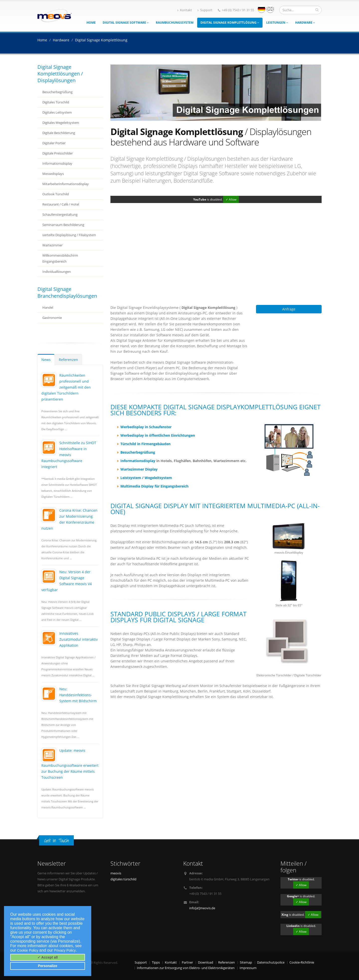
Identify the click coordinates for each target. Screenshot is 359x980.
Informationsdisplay (57, 164)
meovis (116, 873)
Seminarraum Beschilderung (63, 225)
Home (91, 23)
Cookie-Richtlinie (302, 962)
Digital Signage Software (126, 23)
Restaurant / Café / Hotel (61, 204)
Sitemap (246, 962)
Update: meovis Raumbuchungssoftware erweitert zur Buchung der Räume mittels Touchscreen (70, 764)
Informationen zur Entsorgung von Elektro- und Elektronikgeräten (186, 968)
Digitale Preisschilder (58, 153)
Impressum (248, 968)
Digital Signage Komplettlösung (230, 23)
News (46, 360)
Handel (48, 308)
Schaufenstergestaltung (60, 215)
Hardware (305, 23)
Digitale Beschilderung (59, 133)
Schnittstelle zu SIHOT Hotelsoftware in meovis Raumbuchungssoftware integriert (69, 455)
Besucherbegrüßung (57, 92)
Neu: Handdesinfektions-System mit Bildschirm (78, 695)
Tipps (156, 962)
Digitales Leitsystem (57, 112)
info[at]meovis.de (202, 908)
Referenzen (68, 360)
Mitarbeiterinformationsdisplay (66, 184)
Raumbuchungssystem (175, 23)
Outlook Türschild (56, 194)
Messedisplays (53, 174)
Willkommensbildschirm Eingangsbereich (60, 258)
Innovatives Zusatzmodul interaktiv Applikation (79, 639)
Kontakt (185, 10)
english (270, 9)
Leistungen (277, 23)
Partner (187, 962)
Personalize (48, 966)
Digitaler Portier (54, 143)
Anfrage (289, 309)
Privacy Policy (65, 950)
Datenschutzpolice (271, 962)
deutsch (262, 9)
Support (205, 10)
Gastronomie (52, 318)
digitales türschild (123, 879)
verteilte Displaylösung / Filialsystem (69, 235)
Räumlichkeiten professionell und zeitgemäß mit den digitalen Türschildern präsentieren (66, 387)
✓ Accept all (48, 957)
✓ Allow (231, 199)
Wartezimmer (52, 245)
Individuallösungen (57, 272)
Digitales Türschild (56, 102)
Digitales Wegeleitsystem (61, 123)
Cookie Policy (28, 950)
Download (206, 962)
